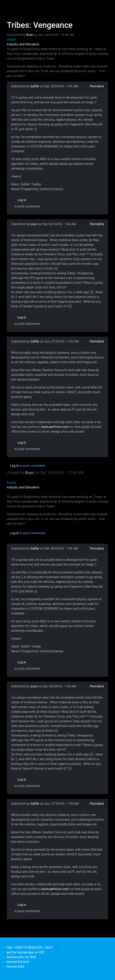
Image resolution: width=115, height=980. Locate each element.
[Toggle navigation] (10, 6)
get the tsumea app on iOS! (25, 952)
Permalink (97, 86)
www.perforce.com (55, 427)
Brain (30, 35)
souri (34, 224)
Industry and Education (23, 44)
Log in (22, 200)
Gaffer (35, 86)
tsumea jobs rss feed (21, 957)
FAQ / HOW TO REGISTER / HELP (30, 948)
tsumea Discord (17, 962)
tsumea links (15, 966)
